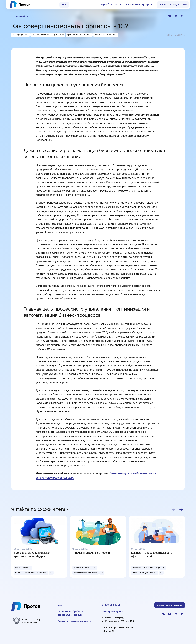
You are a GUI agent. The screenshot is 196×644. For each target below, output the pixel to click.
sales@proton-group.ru (115, 614)
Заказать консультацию (173, 5)
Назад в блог (21, 16)
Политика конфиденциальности (76, 625)
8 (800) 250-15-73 (112, 608)
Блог (64, 5)
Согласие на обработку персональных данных (71, 616)
